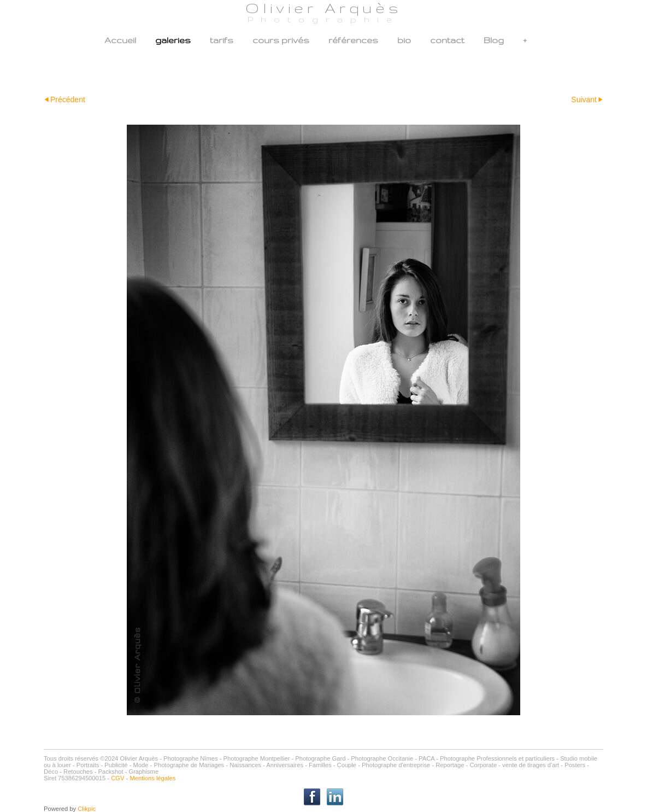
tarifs (222, 40)
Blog (494, 40)
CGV (117, 778)
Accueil (120, 40)
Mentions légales (152, 778)
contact (447, 40)
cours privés (281, 40)
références (353, 40)
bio (404, 40)
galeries (173, 40)
